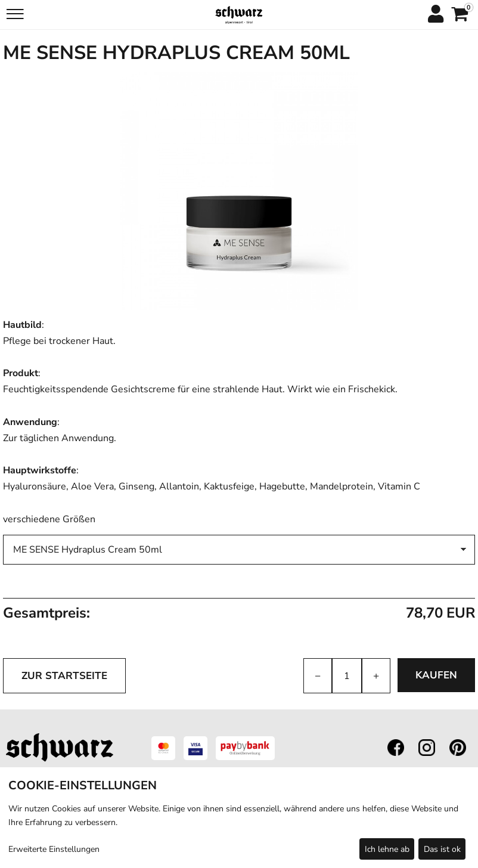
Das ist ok (442, 849)
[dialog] (239, 818)
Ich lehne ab (387, 849)
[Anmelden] (435, 15)
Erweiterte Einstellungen (54, 849)
